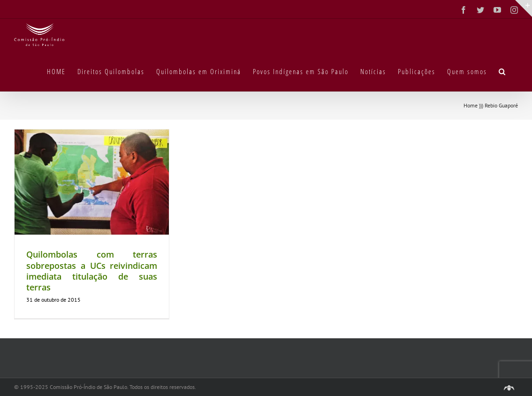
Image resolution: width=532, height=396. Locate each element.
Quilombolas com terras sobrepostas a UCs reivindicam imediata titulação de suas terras (92, 271)
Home (471, 105)
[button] (502, 71)
